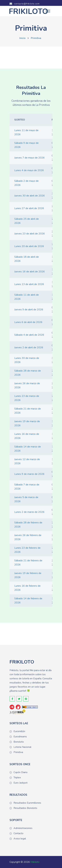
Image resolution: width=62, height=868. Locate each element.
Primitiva (36, 38)
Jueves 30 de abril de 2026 (30, 196)
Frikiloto (35, 862)
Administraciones (23, 828)
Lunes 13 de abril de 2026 (29, 284)
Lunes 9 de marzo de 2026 (29, 474)
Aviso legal (20, 839)
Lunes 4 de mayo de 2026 (29, 170)
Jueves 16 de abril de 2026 (30, 272)
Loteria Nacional (22, 747)
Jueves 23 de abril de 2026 (30, 234)
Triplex (17, 778)
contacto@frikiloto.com (24, 4)
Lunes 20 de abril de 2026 (29, 246)
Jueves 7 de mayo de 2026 (29, 158)
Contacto (18, 833)
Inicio (22, 38)
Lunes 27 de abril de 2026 (29, 208)
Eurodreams (20, 737)
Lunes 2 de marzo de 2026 (29, 512)
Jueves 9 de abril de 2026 (29, 310)
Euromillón (19, 731)
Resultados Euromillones (27, 803)
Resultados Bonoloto (25, 808)
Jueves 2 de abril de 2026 (29, 347)
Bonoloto (19, 742)
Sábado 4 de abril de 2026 (29, 335)
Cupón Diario (21, 772)
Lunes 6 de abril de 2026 (28, 322)
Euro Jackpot (21, 783)
